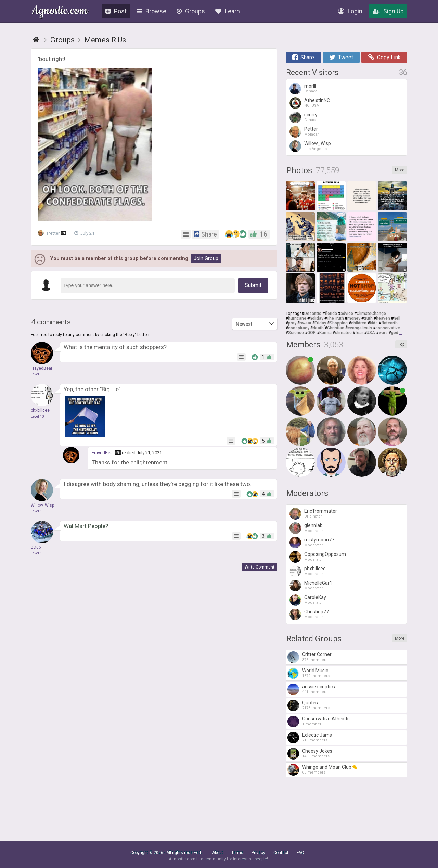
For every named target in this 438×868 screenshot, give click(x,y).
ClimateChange (371, 314)
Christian (336, 328)
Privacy (258, 853)
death (318, 328)
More (400, 170)
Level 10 (37, 416)
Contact (281, 853)
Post (116, 11)
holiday (317, 318)
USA (371, 333)
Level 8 (36, 511)
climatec (343, 333)
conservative (388, 328)
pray (292, 323)
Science (296, 333)
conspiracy (299, 328)
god (395, 333)
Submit (253, 285)
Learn (228, 11)
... (401, 333)
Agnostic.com (60, 11)
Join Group (206, 258)
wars (383, 333)
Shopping (339, 323)
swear (306, 323)
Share (303, 57)
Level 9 (36, 374)
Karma (325, 333)
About (218, 853)
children (359, 323)
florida (331, 314)
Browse (152, 11)
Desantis (313, 314)
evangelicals (360, 328)
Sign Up (388, 11)
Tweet (341, 57)
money (354, 318)
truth (368, 318)
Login (350, 11)
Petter (53, 233)
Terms (237, 853)
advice (347, 314)
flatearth (389, 323)
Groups (191, 11)
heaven (383, 318)
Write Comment (260, 567)
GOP (312, 333)
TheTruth (335, 318)
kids (374, 323)
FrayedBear (103, 453)
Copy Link (384, 57)
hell (397, 318)
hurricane (297, 318)
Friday (320, 323)
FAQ (300, 853)
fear (359, 333)
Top (401, 344)
